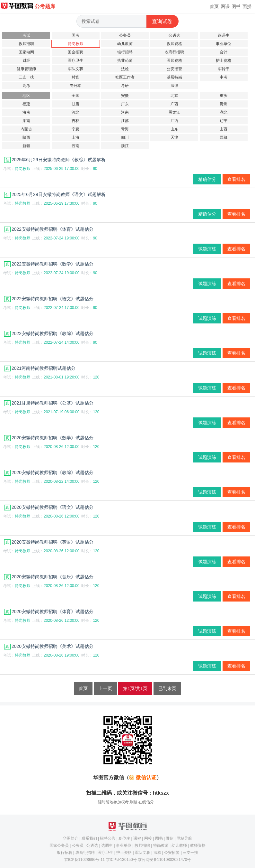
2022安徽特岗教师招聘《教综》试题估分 (49, 333)
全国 (75, 96)
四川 (125, 137)
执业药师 (125, 61)
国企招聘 (75, 52)
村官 (75, 77)
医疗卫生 (75, 61)
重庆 (224, 96)
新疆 (26, 146)
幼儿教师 (125, 44)
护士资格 (224, 61)
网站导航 (184, 838)
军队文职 (75, 69)
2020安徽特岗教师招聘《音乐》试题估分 (49, 577)
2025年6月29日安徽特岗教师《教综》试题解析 (55, 160)
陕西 (26, 137)
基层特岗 (174, 77)
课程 (137, 838)
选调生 (224, 35)
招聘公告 (108, 838)
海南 (26, 112)
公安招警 (174, 69)
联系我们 (89, 838)
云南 (75, 146)
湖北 (224, 112)
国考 (75, 35)
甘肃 (75, 104)
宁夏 (75, 129)
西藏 (224, 137)
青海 (125, 129)
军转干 (224, 69)
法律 (174, 86)
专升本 (75, 86)
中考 (224, 77)
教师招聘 (26, 44)
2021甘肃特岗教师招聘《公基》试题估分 (49, 403)
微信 (170, 838)
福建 (26, 104)
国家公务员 (59, 845)
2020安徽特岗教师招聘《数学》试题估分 (49, 438)
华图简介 (71, 838)
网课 (225, 6)
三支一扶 (26, 77)
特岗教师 (75, 44)
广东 (125, 104)
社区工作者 (125, 77)
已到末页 (167, 688)
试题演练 (207, 249)
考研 (125, 86)
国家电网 (26, 52)
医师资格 (174, 61)
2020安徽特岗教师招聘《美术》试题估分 (49, 646)
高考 (26, 86)
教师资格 (174, 44)
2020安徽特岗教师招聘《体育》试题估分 (49, 611)
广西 (174, 104)
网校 (148, 838)
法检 (125, 69)
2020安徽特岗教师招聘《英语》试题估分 (49, 542)
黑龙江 (174, 112)
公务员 (125, 35)
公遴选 (174, 35)
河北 (75, 112)
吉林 (75, 121)
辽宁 (224, 121)
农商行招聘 (174, 52)
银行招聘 (125, 52)
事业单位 (224, 44)
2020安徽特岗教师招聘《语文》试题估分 (49, 507)
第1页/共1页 (135, 688)
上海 (75, 137)
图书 (236, 6)
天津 (174, 137)
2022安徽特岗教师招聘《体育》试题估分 (49, 229)
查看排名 (236, 179)
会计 (224, 52)
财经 (26, 61)
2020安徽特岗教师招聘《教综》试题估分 (49, 472)
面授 (247, 6)
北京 (174, 96)
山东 (174, 129)
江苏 (125, 121)
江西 (174, 121)
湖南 (26, 121)
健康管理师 (26, 69)
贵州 (224, 104)
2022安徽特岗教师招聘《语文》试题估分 (49, 299)
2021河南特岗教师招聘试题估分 (40, 368)
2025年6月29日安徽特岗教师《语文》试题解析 (55, 194)
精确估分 (207, 179)
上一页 (105, 688)
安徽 (125, 96)
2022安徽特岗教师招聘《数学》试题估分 (49, 264)
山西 (224, 129)
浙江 (125, 146)
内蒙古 (26, 129)
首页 (214, 6)
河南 (125, 112)
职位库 (124, 838)
